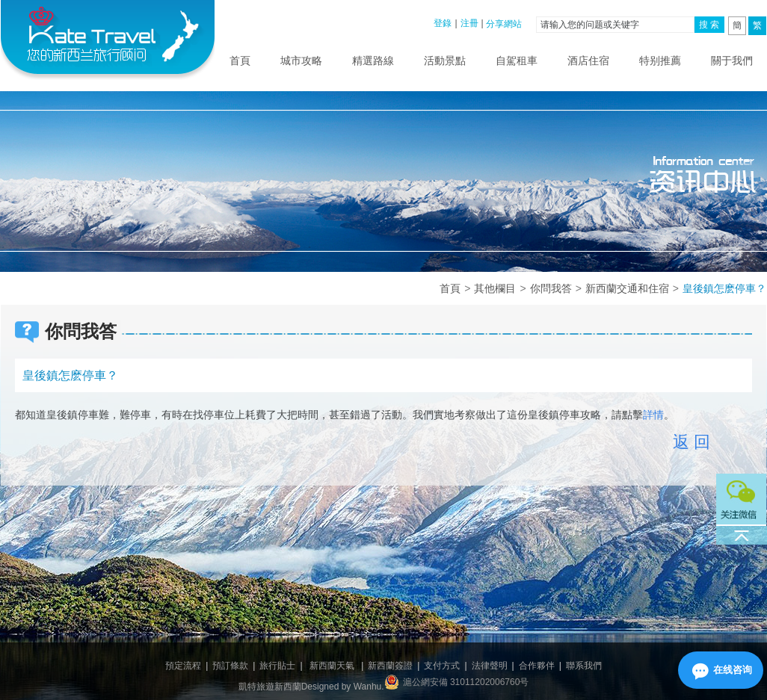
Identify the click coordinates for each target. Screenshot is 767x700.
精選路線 (373, 61)
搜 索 (709, 25)
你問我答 (551, 288)
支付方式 (442, 666)
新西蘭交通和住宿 (627, 288)
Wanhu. (369, 687)
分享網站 (504, 24)
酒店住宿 (588, 61)
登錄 (443, 23)
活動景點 (445, 61)
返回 (694, 442)
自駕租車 (517, 61)
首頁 (240, 61)
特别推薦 (660, 61)
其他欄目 (495, 288)
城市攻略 (301, 61)
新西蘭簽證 (390, 666)
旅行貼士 (277, 666)
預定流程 (183, 666)
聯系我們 (584, 666)
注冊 (469, 23)
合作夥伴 (537, 666)
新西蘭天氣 (332, 666)
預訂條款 (230, 666)
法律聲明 (490, 666)
